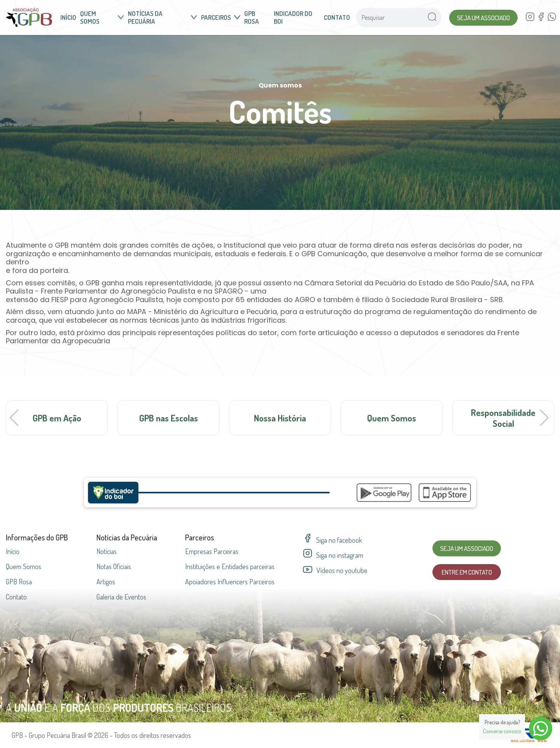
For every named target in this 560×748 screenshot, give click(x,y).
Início (68, 17)
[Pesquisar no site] (389, 17)
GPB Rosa (252, 17)
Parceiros (221, 17)
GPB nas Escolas (169, 418)
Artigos (106, 582)
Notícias (107, 551)
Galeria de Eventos (121, 597)
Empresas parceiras (212, 551)
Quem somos (102, 17)
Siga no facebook (332, 540)
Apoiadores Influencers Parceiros (230, 582)
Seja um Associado (483, 18)
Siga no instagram (333, 555)
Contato (337, 17)
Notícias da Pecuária (163, 17)
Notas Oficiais (114, 566)
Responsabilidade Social (503, 418)
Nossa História (280, 418)
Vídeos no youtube (335, 571)
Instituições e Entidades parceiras (230, 566)
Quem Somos (392, 418)
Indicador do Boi (293, 17)
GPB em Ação (57, 418)
